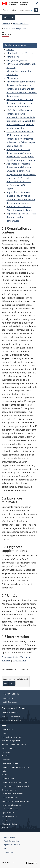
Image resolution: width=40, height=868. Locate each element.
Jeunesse (5, 828)
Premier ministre (8, 779)
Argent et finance (8, 813)
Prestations (6, 760)
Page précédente (10, 657)
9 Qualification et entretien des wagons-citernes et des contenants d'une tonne (20, 103)
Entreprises (6, 752)
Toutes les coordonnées (10, 713)
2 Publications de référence (20, 53)
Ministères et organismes (11, 716)
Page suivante (19, 661)
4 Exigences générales (17, 60)
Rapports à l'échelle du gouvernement (15, 767)
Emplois (4, 733)
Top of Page (8, 862)
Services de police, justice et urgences (15, 801)
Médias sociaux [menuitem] (9, 837)
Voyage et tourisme (8, 748)
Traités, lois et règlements (11, 763)
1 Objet (10, 50)
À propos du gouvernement (11, 720)
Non (12, 683)
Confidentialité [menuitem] (9, 852)
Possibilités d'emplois (9, 702)
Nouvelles (5, 756)
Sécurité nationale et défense (12, 794)
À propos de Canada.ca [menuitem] (12, 845)
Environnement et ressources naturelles (16, 786)
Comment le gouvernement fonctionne (15, 782)
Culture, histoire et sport (10, 797)
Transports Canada (21, 24)
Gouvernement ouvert (9, 790)
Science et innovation (9, 816)
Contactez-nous (7, 698)
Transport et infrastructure (11, 805)
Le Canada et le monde (10, 809)
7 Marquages (13, 78)
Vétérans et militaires (9, 824)
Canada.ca (6, 24)
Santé (4, 771)
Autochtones (6, 820)
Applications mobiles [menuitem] (11, 841)
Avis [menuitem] (5, 848)
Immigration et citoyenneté (11, 737)
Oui (6, 683)
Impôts (4, 775)
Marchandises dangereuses (15, 28)
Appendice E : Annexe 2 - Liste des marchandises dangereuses (21, 217)
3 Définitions (13, 57)
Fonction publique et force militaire (14, 745)
